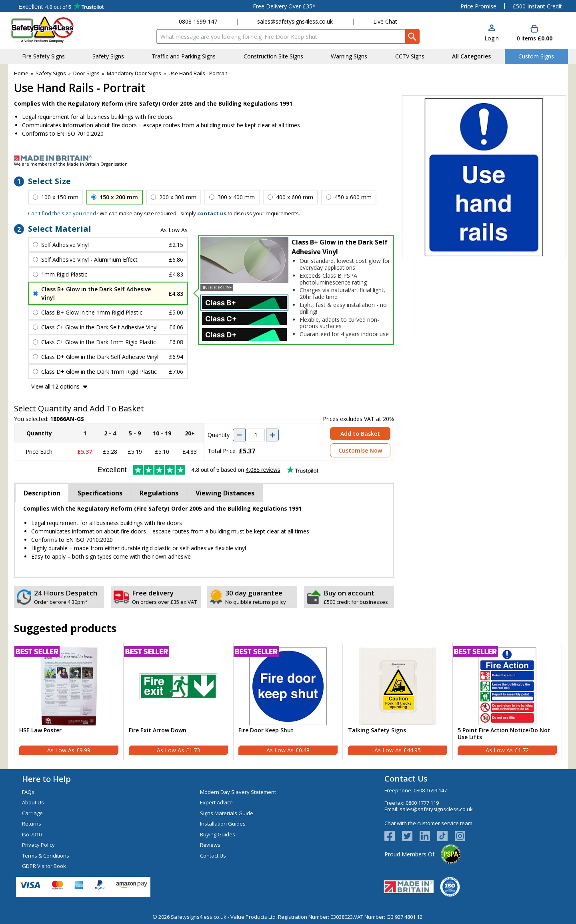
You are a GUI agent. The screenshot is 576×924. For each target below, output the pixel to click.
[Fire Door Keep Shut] (288, 702)
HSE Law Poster (40, 731)
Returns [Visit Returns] (32, 824)
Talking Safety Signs (377, 731)
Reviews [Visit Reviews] (210, 845)
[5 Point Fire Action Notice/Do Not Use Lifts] (507, 702)
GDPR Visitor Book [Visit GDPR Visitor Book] (44, 866)
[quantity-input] (256, 435)
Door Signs (86, 73)
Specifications (100, 493)
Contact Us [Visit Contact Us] (213, 856)
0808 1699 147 (198, 21)
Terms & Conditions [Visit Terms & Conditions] (46, 856)
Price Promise (478, 6)
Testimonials (61, 6)
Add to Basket (360, 434)
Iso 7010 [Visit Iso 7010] (32, 834)
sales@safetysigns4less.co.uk (295, 21)
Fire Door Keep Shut (266, 731)
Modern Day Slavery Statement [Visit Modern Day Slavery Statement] (238, 792)
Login (492, 38)
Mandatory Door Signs (134, 73)
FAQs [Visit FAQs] (28, 792)
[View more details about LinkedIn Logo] (428, 836)
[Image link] (288, 158)
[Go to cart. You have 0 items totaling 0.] (535, 33)
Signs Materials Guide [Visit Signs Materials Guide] (227, 813)
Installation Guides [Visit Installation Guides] (223, 824)
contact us (212, 213)
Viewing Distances (225, 493)
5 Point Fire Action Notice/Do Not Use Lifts (504, 734)
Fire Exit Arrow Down (158, 731)
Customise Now (360, 450)
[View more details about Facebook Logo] (393, 836)
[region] (69, 686)
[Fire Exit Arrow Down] (178, 702)
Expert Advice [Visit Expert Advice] (216, 802)
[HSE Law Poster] (69, 702)
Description (42, 493)
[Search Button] (412, 36)
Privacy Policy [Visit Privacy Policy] (38, 845)
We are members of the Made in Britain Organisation (71, 164)
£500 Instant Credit (537, 6)
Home (21, 73)
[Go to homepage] (58, 29)
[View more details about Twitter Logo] (411, 836)
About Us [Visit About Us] (33, 802)
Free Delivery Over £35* (284, 6)
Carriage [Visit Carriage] (32, 813)
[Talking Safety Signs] (398, 702)
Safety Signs (51, 73)
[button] (492, 33)
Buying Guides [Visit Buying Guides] (218, 834)
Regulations (159, 493)
